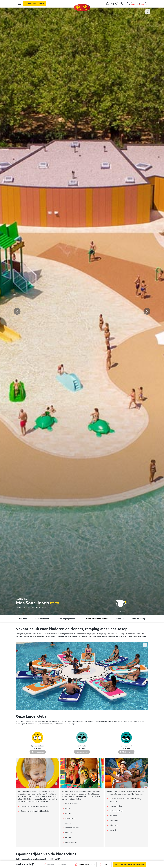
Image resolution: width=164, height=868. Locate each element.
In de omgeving (139, 619)
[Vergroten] (145, 645)
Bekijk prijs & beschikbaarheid (129, 865)
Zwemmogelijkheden (66, 619)
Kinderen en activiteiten (96, 618)
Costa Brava (41, 607)
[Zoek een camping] (34, 4)
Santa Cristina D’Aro (25, 607)
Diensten (120, 619)
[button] (82, 302)
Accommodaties (42, 619)
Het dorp (23, 619)
